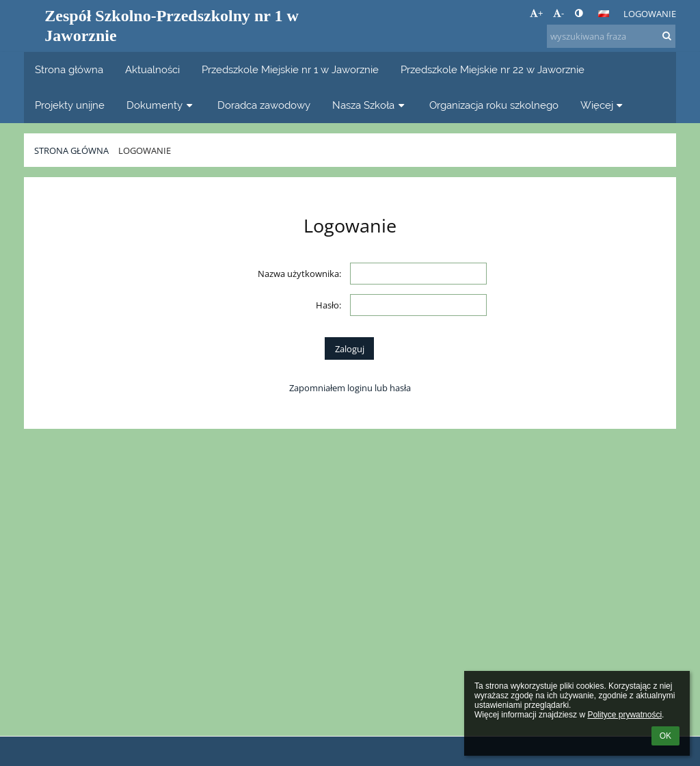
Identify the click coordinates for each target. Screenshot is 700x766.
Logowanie (650, 14)
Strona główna (71, 150)
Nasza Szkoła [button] (370, 105)
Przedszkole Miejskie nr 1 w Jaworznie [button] (290, 69)
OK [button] (665, 736)
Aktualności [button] (152, 69)
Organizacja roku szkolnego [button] (494, 105)
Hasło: (328, 305)
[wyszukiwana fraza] (611, 36)
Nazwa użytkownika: (299, 274)
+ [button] (536, 13)
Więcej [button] (603, 105)
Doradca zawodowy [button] (264, 105)
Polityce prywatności (624, 715)
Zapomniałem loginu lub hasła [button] (350, 388)
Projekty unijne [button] (70, 105)
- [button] (558, 13)
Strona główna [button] (69, 69)
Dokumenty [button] (161, 105)
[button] (604, 14)
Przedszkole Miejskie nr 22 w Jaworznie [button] (493, 69)
